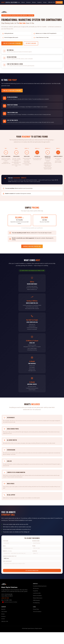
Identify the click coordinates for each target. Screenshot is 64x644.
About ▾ (23, 2)
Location (35, 563)
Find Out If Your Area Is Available (12, 43)
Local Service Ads (37, 605)
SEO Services (36, 600)
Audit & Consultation (37, 607)
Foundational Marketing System (40, 598)
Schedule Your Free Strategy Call (32, 250)
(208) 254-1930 (51, 2)
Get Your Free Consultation (32, 582)
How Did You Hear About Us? (10, 568)
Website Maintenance (38, 610)
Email (4, 558)
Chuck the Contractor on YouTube (10, 614)
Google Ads (35, 603)
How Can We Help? (7, 573)
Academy (40, 2)
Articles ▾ (34, 2)
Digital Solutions (9, 2)
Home (19, 2)
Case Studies (4, 623)
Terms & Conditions (37, 623)
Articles (3, 626)
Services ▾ (28, 2)
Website (7, 563)
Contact (45, 2)
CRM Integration (36, 612)
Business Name (36, 553)
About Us (3, 621)
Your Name (6, 553)
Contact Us (59, 2)
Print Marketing (36, 615)
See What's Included (31, 43)
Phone (34, 558)
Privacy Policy (36, 621)
